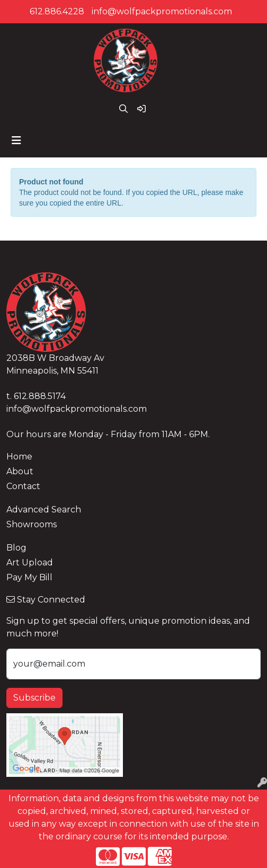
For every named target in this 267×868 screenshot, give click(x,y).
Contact (23, 486)
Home (19, 457)
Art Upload (30, 563)
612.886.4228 (57, 11)
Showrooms (32, 524)
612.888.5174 (40, 396)
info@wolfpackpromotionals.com (162, 11)
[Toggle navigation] (16, 140)
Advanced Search (44, 510)
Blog (16, 548)
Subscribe (34, 698)
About (20, 471)
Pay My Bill (29, 577)
